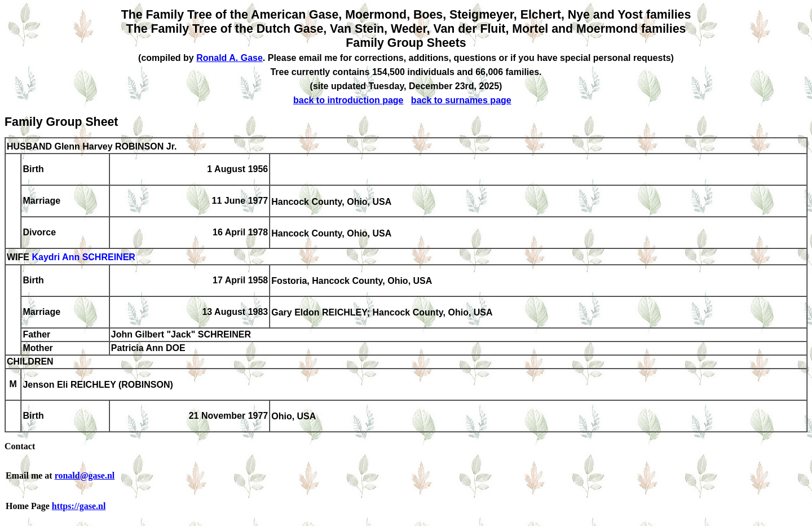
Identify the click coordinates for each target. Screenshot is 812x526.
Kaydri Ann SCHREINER (83, 258)
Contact (20, 446)
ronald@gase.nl (85, 475)
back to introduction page (348, 100)
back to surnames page (461, 100)
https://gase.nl (79, 506)
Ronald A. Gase (230, 58)
